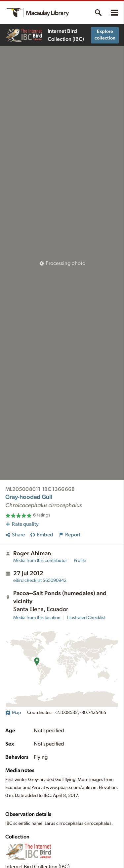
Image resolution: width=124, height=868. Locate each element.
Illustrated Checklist (86, 618)
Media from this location (37, 618)
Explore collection (105, 35)
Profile (80, 561)
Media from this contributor (40, 561)
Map (13, 713)
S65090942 (40, 581)
